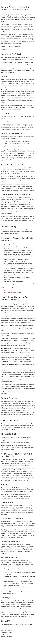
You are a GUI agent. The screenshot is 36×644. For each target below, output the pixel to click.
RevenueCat (7, 293)
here (5, 9)
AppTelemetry (7, 291)
